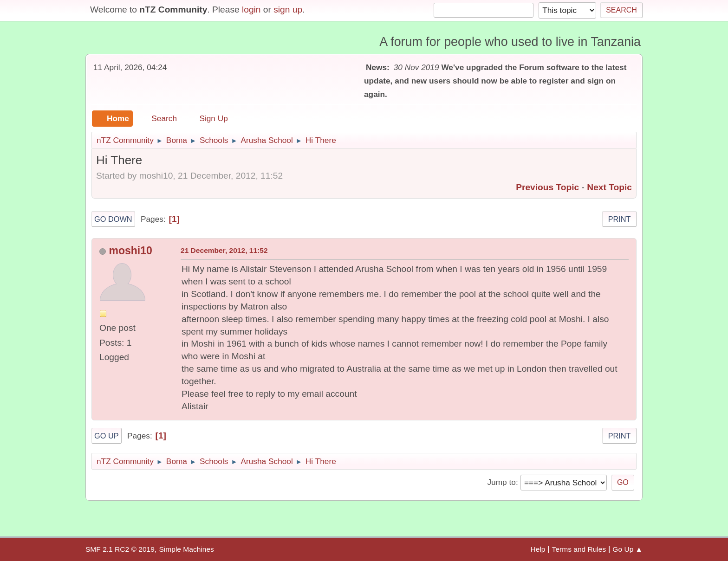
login (251, 10)
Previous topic (547, 187)
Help (538, 549)
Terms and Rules (579, 549)
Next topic (609, 187)
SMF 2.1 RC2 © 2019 (120, 549)
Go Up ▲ (627, 549)
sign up (288, 10)
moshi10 (130, 251)
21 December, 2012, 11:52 (224, 250)
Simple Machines (186, 549)
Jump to (501, 482)
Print (620, 219)
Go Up (107, 436)
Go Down (113, 219)
